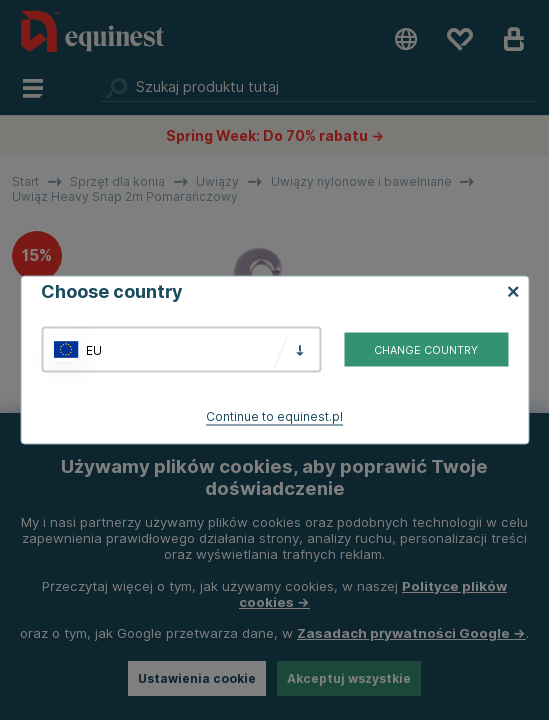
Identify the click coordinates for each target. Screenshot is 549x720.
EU (94, 349)
